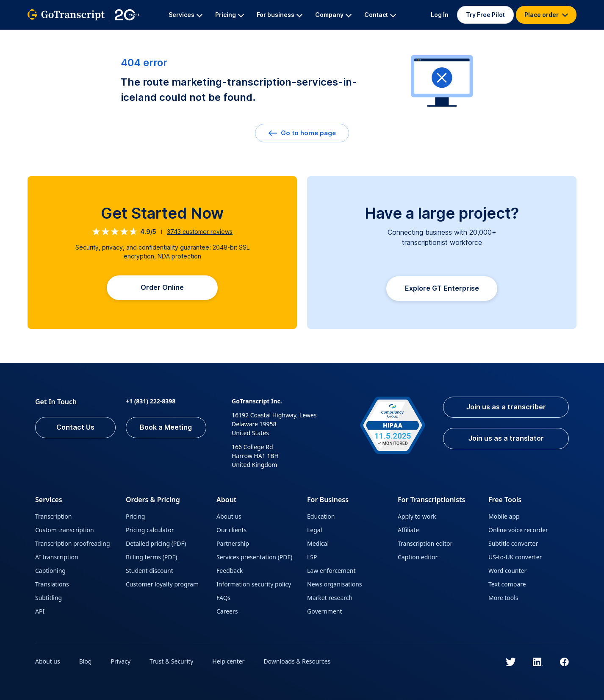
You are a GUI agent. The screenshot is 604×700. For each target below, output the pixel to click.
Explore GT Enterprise (442, 289)
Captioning (50, 571)
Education (321, 516)
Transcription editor (425, 543)
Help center (229, 661)
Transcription (53, 516)
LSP (312, 557)
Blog (86, 661)
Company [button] (333, 15)
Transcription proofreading (73, 543)
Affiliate (408, 530)
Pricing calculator (150, 530)
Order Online (162, 288)
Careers (227, 611)
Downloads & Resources (297, 661)
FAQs (223, 598)
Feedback (230, 571)
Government (325, 611)
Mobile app (504, 516)
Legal (314, 530)
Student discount (150, 571)
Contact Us (75, 428)
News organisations (335, 584)
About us (229, 516)
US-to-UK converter (515, 557)
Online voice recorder (518, 530)
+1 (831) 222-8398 (151, 401)
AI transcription (57, 557)
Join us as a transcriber (506, 407)
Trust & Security (171, 661)
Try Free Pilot (485, 15)
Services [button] (186, 15)
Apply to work (417, 516)
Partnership (233, 543)
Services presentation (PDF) (254, 557)
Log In (440, 15)
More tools (503, 598)
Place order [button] (546, 15)
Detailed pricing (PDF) (156, 543)
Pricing (135, 516)
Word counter (507, 571)
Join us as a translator (506, 439)
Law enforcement (331, 571)
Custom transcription (65, 530)
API (40, 611)
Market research (330, 598)
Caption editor (418, 557)
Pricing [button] (230, 15)
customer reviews (200, 232)
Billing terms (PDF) (151, 557)
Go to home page (302, 133)
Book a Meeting (166, 428)
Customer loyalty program (162, 584)
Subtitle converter (513, 543)
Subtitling (48, 598)
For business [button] (280, 15)
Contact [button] (380, 15)
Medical (318, 543)
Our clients (231, 530)
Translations (52, 584)
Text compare (507, 584)
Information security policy (254, 584)
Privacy (121, 661)
